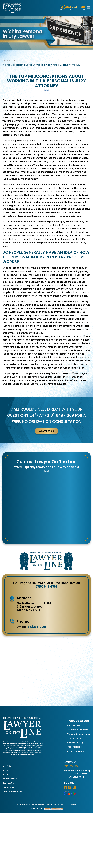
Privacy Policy (9, 787)
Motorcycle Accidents (77, 730)
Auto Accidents (74, 725)
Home (5, 770)
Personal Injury (74, 738)
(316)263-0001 (36, 627)
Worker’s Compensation (79, 734)
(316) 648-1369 (47, 587)
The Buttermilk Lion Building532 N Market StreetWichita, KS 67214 (77, 774)
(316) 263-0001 (72, 766)
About (5, 774)
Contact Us (8, 783)
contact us (46, 431)
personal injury (10, 60)
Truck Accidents (75, 747)
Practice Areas (10, 779)
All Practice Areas (75, 751)
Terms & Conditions (12, 792)
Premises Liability (75, 743)
